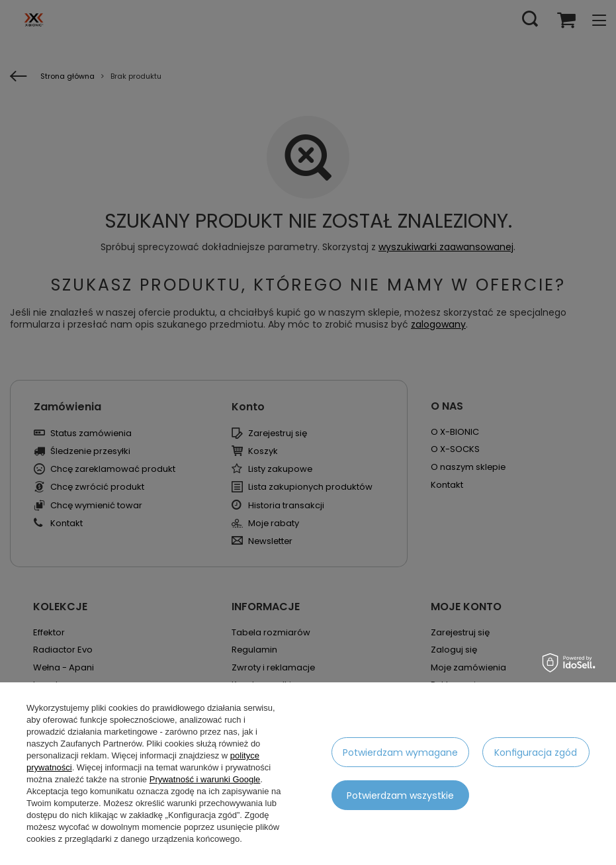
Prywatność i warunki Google (205, 779)
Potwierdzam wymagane (400, 752)
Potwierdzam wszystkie (400, 796)
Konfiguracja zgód (536, 752)
